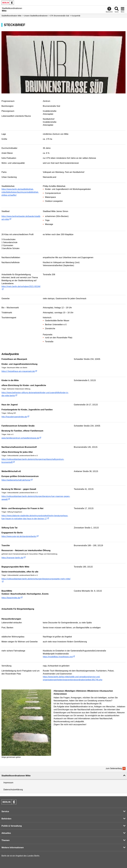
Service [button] (5, 811)
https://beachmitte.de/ (11, 598)
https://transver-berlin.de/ (12, 558)
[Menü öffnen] (123, 10)
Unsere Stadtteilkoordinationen (36, 16)
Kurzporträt (76, 16)
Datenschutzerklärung (13, 790)
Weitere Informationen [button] (13, 848)
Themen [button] (6, 840)
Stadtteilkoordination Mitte (11, 16)
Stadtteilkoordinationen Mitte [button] (16, 776)
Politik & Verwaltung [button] (12, 826)
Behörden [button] (6, 819)
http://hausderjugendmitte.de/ (14, 417)
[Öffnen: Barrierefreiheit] (109, 10)
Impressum (8, 783)
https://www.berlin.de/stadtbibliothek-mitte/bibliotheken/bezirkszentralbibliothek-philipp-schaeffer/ (20, 192)
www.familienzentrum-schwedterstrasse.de (20, 438)
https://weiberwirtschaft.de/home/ (16, 480)
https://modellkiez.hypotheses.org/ (58, 657)
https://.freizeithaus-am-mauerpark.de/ (18, 371)
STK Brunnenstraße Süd (60, 16)
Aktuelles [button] (6, 833)
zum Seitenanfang (114, 768)
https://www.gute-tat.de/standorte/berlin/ (19, 536)
